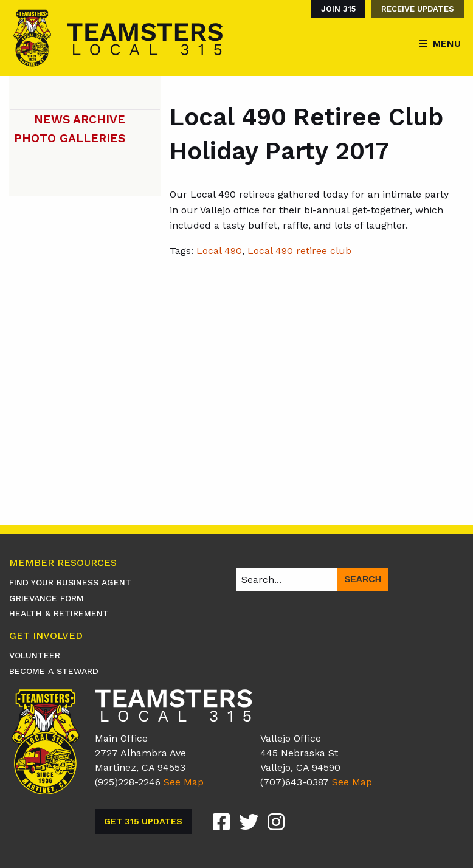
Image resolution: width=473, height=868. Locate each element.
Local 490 (219, 251)
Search (363, 579)
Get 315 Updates (143, 821)
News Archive (80, 119)
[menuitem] (335, 9)
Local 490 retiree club (299, 251)
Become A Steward (54, 671)
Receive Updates (418, 9)
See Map (184, 782)
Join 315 (338, 9)
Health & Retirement (59, 613)
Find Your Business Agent (70, 582)
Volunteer (35, 655)
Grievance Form (47, 598)
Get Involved (46, 636)
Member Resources (63, 563)
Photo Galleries (70, 138)
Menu (447, 43)
